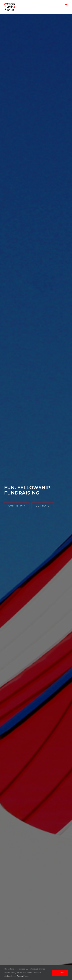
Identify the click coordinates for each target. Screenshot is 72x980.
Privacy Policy (23, 976)
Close (60, 973)
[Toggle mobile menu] (66, 5)
